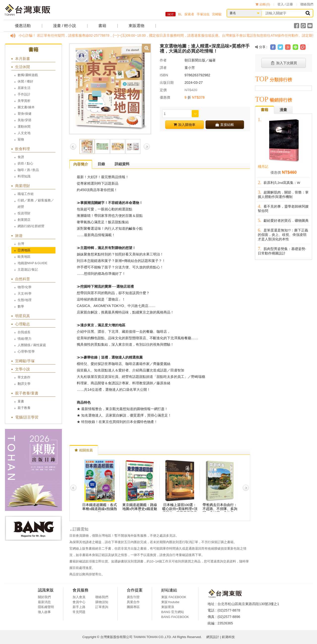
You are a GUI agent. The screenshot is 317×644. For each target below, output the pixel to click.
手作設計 (24, 94)
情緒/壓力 (25, 339)
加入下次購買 (284, 63)
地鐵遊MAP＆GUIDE (32, 263)
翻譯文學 (24, 384)
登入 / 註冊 (285, 4)
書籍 (102, 26)
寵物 (21, 139)
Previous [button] (73, 147)
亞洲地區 (24, 250)
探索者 (189, 14)
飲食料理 (23, 149)
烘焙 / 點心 (25, 163)
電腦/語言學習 (27, 417)
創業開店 (24, 220)
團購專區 (133, 607)
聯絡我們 (307, 4)
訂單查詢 (102, 607)
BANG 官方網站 (173, 612)
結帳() (263, 4)
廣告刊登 (133, 597)
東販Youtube (170, 602)
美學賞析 (24, 101)
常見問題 (79, 612)
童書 (21, 401)
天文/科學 (25, 294)
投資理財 (24, 213)
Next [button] (147, 147)
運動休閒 (24, 126)
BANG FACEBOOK (175, 617)
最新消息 (44, 602)
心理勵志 (23, 324)
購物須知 (102, 602)
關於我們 (44, 597)
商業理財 (23, 186)
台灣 (21, 244)
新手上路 (79, 607)
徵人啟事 (44, 612)
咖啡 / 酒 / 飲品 (28, 170)
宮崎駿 (217, 14)
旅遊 (19, 236)
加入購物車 (185, 125)
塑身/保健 (25, 114)
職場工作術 (26, 194)
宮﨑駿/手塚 (25, 361)
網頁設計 (213, 637)
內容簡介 (81, 164)
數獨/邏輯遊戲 (28, 75)
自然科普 (23, 279)
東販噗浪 (168, 607)
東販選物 (136, 26)
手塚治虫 (203, 14)
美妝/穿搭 (25, 120)
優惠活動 (23, 26)
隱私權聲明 (46, 607)
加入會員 (79, 597)
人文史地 (24, 133)
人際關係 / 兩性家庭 (32, 345)
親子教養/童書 (27, 393)
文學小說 (23, 369)
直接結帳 (225, 125)
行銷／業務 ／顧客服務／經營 (36, 204)
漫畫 (283, 110)
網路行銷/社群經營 (31, 226)
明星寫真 (23, 316)
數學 (21, 306)
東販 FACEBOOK (174, 597)
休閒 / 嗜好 (25, 81)
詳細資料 (122, 164)
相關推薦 (84, 450)
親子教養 (24, 408)
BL (180, 14)
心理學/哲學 (26, 351)
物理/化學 (25, 287)
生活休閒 (23, 67)
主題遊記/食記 (28, 269)
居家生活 (24, 88)
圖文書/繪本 (26, 107)
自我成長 (24, 332)
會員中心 (79, 602)
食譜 (21, 157)
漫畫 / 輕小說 (65, 26)
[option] (110, 88)
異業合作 (133, 602)
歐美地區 (24, 257)
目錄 (101, 164)
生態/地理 (25, 300)
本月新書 (23, 59)
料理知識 (24, 176)
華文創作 (24, 377)
